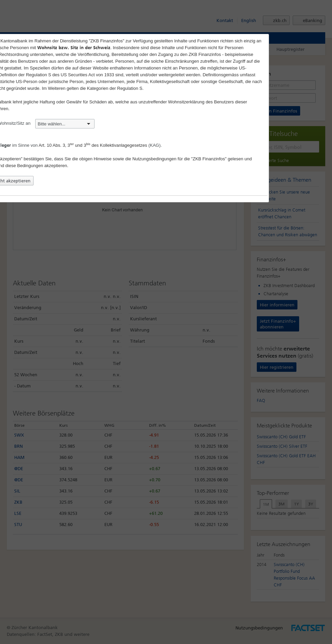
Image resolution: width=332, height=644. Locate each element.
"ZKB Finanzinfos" (209, 159)
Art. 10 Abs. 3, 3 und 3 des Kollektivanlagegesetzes (93, 145)
